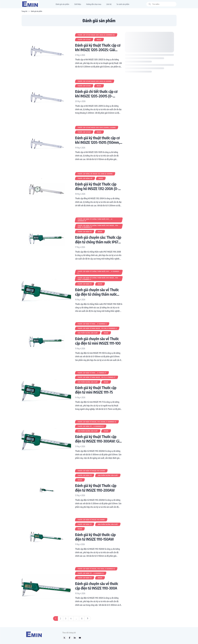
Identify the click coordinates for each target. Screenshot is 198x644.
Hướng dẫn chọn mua (94, 4)
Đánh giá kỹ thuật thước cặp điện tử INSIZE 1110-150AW (95, 537)
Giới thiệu (78, 4)
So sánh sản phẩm (123, 4)
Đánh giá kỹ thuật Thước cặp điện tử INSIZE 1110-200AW (96, 488)
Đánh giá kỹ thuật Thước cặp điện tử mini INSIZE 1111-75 (96, 390)
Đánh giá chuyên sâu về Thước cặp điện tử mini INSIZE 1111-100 (98, 341)
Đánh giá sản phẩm (62, 4)
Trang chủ (24, 11)
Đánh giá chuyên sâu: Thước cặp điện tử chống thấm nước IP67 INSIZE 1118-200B (98, 239)
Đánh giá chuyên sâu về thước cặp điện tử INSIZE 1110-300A (97, 586)
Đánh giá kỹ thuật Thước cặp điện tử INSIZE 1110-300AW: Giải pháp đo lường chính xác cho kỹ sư (98, 439)
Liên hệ (109, 4)
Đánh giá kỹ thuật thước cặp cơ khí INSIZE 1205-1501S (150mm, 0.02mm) (98, 140)
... (76, 618)
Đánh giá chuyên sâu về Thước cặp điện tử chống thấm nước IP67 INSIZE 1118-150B (97, 292)
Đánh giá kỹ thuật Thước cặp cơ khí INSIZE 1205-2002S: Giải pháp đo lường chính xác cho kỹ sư (98, 47)
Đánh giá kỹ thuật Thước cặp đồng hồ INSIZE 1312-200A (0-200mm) (97, 186)
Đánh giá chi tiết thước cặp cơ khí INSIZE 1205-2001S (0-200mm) (96, 94)
